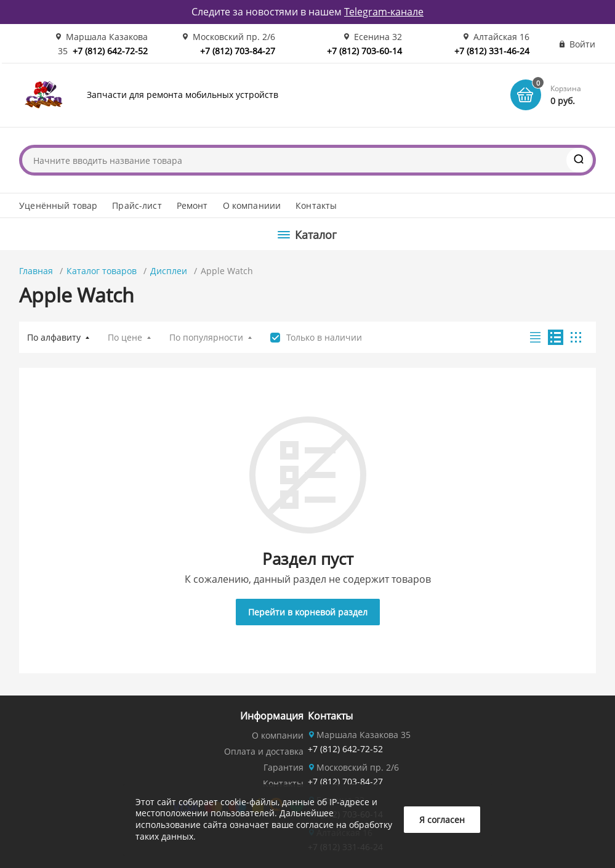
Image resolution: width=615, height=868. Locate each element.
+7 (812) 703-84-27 (238, 51)
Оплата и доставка (264, 751)
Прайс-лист (137, 205)
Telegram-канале (384, 12)
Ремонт (192, 205)
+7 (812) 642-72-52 (110, 51)
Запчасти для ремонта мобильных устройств (183, 95)
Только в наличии (324, 338)
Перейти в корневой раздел (308, 612)
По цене (125, 337)
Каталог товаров (102, 271)
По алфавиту (54, 337)
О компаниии (252, 205)
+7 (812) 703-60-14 (364, 51)
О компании (278, 735)
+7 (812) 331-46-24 (492, 51)
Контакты (316, 205)
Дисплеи (169, 271)
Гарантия (283, 767)
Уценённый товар (58, 205)
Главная (36, 271)
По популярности (206, 337)
